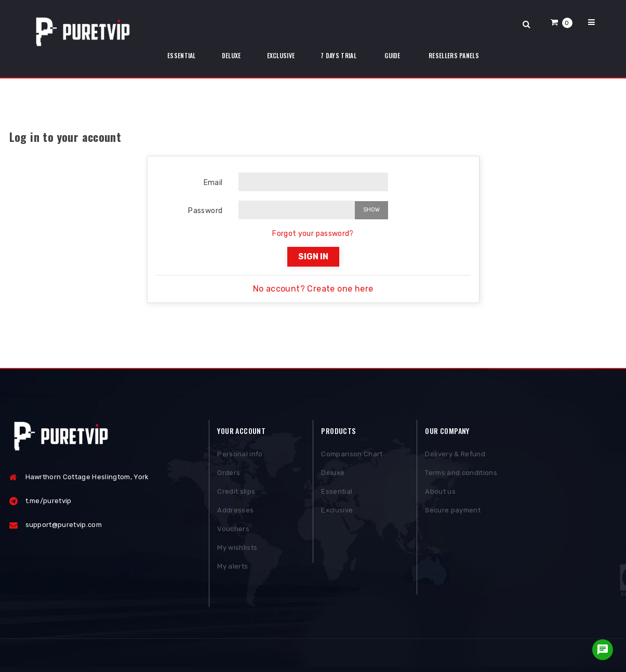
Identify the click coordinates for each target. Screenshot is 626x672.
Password (205, 211)
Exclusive (337, 512)
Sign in (313, 256)
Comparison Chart (352, 456)
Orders (229, 475)
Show (371, 210)
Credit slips (236, 493)
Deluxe (333, 475)
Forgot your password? (313, 234)
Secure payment (453, 512)
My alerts (232, 568)
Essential (337, 493)
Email (213, 183)
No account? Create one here (313, 289)
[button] (562, 22)
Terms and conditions (461, 475)
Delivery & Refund (455, 456)
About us (440, 493)
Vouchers (233, 531)
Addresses (235, 512)
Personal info (240, 456)
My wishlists (237, 550)
